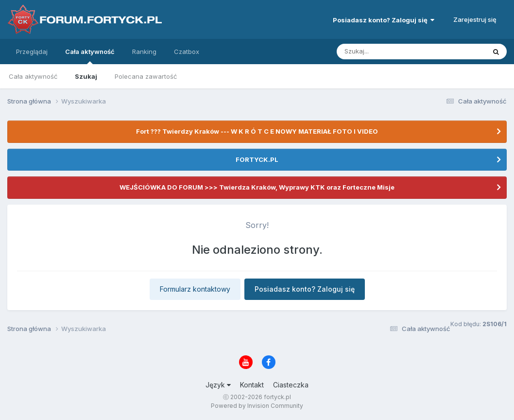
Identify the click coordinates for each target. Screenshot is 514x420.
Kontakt (252, 385)
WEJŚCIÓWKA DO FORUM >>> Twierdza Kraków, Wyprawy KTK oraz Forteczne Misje (257, 187)
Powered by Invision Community (257, 406)
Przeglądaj (32, 52)
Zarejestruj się (475, 19)
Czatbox (187, 52)
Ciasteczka (291, 385)
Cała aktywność (90, 56)
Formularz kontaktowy (195, 289)
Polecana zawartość (146, 76)
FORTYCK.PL (257, 159)
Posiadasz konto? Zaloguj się (384, 20)
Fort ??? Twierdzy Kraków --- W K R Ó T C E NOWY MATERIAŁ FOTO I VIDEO (257, 131)
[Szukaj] (387, 52)
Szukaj (86, 76)
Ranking (144, 52)
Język (218, 385)
